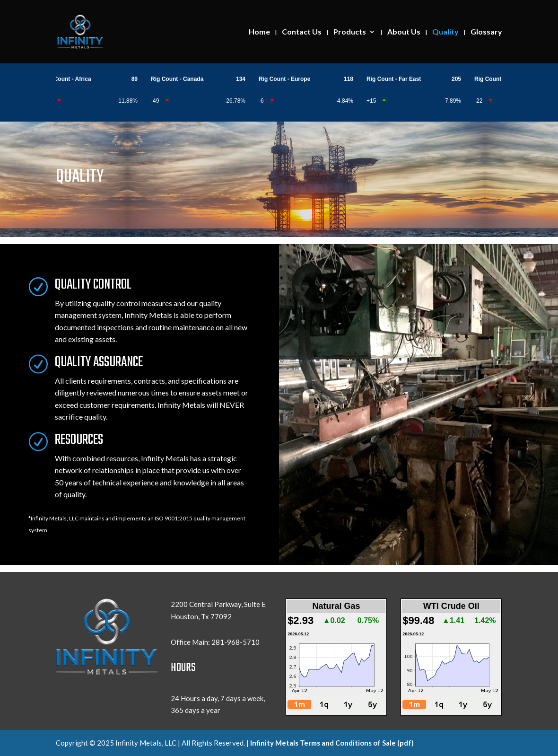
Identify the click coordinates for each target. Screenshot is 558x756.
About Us (404, 32)
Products (350, 32)
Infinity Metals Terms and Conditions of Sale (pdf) (332, 743)
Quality (445, 32)
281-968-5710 (235, 642)
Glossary (486, 32)
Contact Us (302, 32)
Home (259, 32)
